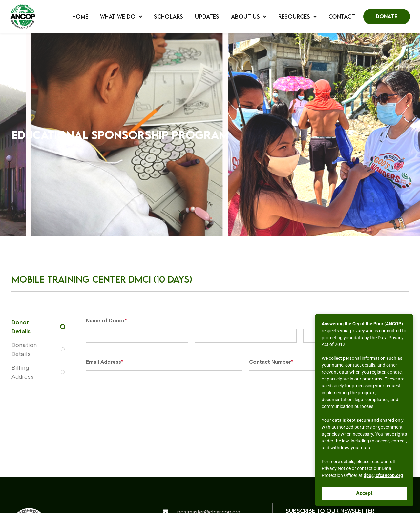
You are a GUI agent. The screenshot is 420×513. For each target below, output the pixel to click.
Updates (207, 17)
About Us (249, 17)
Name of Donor (106, 320)
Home (80, 17)
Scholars (168, 17)
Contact (342, 17)
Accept (364, 493)
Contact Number (271, 362)
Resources (297, 17)
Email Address (105, 362)
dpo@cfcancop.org (383, 475)
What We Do (121, 17)
